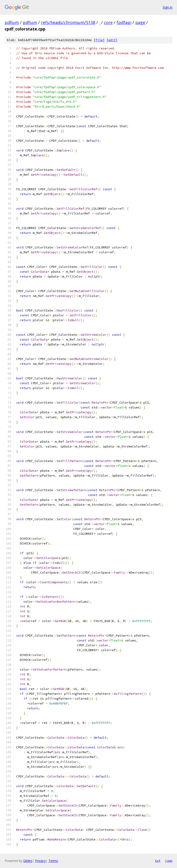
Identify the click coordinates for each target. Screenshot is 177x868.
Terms (53, 861)
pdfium (12, 22)
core (108, 22)
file (99, 40)
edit (112, 40)
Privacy (40, 861)
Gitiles (28, 861)
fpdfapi (124, 22)
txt (158, 861)
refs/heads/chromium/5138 (68, 22)
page (140, 22)
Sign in (168, 7)
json (169, 861)
